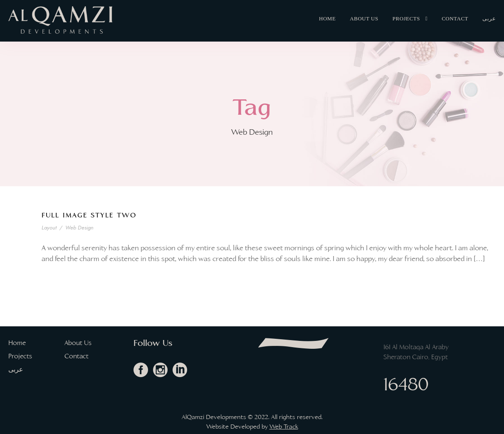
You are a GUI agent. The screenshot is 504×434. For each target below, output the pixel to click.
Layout (50, 228)
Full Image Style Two (89, 215)
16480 (406, 384)
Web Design (80, 228)
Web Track (284, 427)
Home (327, 18)
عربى (489, 18)
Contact (455, 18)
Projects (406, 18)
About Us (364, 18)
